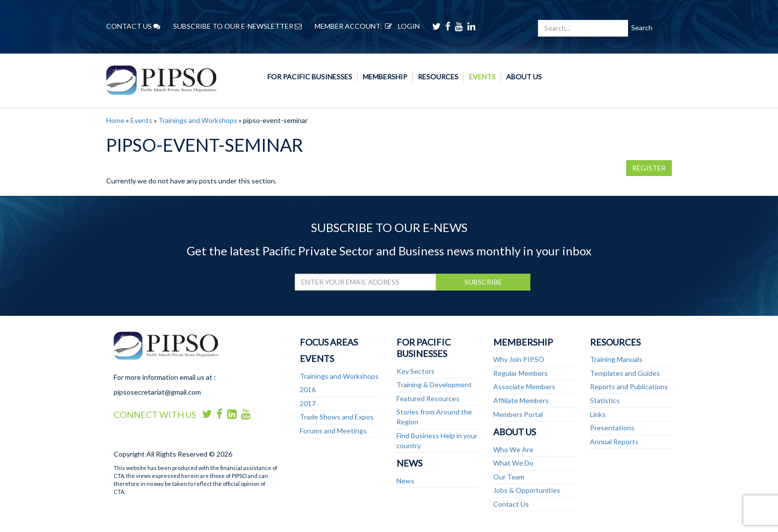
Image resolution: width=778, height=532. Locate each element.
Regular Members (520, 373)
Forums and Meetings (333, 431)
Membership (385, 77)
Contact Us (511, 504)
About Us (524, 77)
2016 (308, 389)
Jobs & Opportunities (527, 490)
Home (115, 120)
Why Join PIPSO (519, 359)
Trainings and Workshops (198, 120)
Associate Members (524, 386)
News (409, 463)
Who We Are (513, 449)
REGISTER (649, 168)
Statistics (605, 400)
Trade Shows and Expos (337, 417)
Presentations (612, 428)
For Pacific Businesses (310, 77)
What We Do (513, 463)
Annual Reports (614, 442)
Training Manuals (616, 359)
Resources (438, 77)
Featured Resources (428, 398)
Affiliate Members (521, 400)
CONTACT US (133, 26)
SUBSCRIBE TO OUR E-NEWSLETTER (237, 26)
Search (642, 28)
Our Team (509, 477)
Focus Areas (329, 342)
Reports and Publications (629, 386)
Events (482, 77)
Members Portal (518, 414)
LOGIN (401, 26)
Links (598, 414)
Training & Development (434, 384)
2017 (308, 403)
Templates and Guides (625, 373)
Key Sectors (416, 371)
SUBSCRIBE (483, 282)
